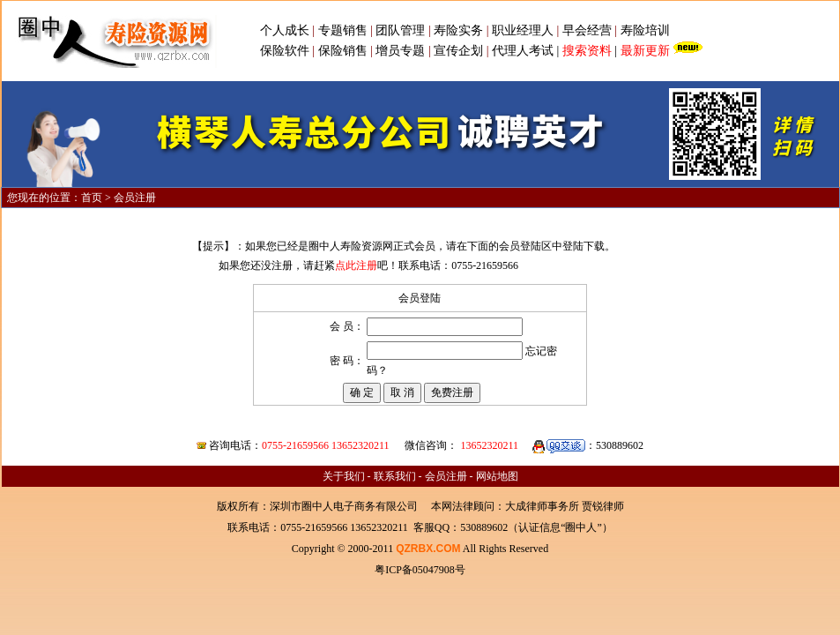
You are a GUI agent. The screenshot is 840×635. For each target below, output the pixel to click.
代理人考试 (523, 51)
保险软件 (285, 51)
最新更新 (645, 51)
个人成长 (285, 30)
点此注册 (356, 265)
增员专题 (400, 51)
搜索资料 (587, 51)
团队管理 (400, 30)
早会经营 (587, 30)
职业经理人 (523, 30)
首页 (92, 198)
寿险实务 (458, 30)
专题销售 (345, 30)
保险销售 (343, 51)
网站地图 (497, 476)
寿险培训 (645, 30)
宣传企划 (458, 51)
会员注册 (446, 476)
